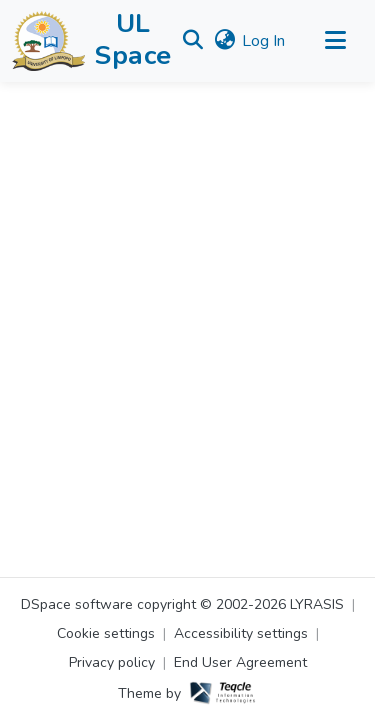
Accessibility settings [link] (241, 633)
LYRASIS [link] (317, 604)
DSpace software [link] (77, 604)
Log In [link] (263, 41)
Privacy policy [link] (112, 662)
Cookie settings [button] (106, 633)
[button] (48, 41)
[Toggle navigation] (335, 41)
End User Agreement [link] (240, 662)
